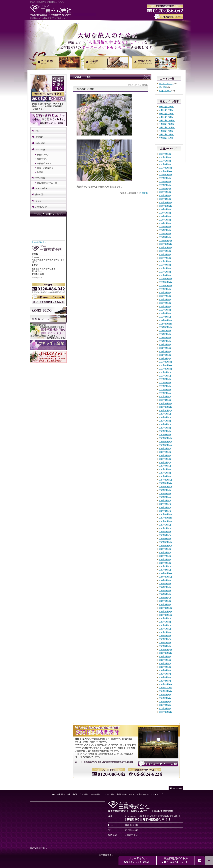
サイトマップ (157, 794)
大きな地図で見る (39, 242)
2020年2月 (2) (165, 396)
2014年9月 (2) (165, 580)
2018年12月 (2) (165, 438)
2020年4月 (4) (165, 390)
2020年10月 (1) (165, 369)
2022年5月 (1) (165, 303)
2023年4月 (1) (165, 265)
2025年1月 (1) (165, 199)
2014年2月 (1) (165, 601)
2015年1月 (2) (165, 570)
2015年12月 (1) (165, 542)
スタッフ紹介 (41, 188)
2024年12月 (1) (165, 202)
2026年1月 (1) (165, 164)
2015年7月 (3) (165, 556)
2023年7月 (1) (165, 258)
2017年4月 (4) (165, 504)
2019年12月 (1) (165, 403)
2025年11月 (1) (165, 171)
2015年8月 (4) (165, 552)
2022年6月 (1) (165, 299)
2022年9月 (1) (165, 289)
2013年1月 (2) (165, 646)
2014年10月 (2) (165, 577)
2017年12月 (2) (165, 480)
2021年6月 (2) (165, 341)
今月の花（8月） (166, 134)
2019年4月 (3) (165, 424)
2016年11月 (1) (165, 518)
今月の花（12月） (167, 120)
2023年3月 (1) (165, 268)
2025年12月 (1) (165, 168)
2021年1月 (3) (165, 358)
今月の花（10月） (167, 127)
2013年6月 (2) (165, 629)
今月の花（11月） (167, 124)
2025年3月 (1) (165, 192)
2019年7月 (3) (165, 417)
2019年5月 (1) (165, 421)
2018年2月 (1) (165, 473)
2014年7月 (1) (165, 584)
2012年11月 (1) (165, 653)
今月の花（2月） (166, 114)
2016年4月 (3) (165, 535)
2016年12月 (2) (165, 514)
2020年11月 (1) (165, 365)
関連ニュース (165, 91)
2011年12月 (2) (165, 684)
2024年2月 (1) (165, 234)
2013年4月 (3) (165, 636)
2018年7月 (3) (165, 455)
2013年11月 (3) (165, 611)
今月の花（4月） (166, 107)
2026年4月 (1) (165, 154)
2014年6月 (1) (165, 587)
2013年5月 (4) (165, 632)
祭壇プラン (42, 159)
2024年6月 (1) (165, 220)
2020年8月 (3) (165, 376)
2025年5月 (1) (165, 185)
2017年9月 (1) (165, 490)
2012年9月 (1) (165, 656)
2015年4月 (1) (165, 563)
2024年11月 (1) (165, 206)
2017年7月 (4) (165, 497)
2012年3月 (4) (165, 674)
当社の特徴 (40, 143)
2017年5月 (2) (165, 500)
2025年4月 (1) (165, 189)
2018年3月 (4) (165, 469)
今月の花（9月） (166, 131)
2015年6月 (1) (165, 559)
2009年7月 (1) (165, 708)
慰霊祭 (40, 172)
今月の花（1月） (166, 117)
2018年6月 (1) (165, 459)
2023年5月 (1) (165, 261)
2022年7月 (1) (165, 296)
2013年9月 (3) (165, 618)
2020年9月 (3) (165, 372)
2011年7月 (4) (165, 702)
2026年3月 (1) (165, 157)
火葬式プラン (43, 155)
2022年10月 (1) (165, 286)
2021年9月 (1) (165, 331)
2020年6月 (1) (165, 383)
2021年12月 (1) (165, 320)
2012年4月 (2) (165, 670)
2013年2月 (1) (165, 643)
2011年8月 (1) (165, 698)
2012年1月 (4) (165, 681)
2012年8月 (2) (165, 660)
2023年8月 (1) (165, 254)
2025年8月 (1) (165, 182)
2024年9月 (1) (165, 209)
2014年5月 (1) (165, 591)
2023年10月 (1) (165, 247)
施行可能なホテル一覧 (47, 183)
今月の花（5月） (166, 138)
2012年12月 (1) (165, 650)
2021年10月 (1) (165, 327)
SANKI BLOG (166, 84)
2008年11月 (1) (165, 712)
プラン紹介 (40, 149)
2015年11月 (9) (165, 546)
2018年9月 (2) (165, 448)
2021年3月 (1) (165, 351)
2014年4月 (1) (165, 594)
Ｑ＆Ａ (38, 201)
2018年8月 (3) (165, 452)
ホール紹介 (40, 178)
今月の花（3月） (166, 110)
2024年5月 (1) (165, 223)
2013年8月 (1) (165, 622)
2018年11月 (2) (165, 442)
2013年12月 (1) (165, 608)
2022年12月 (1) (165, 279)
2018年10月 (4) (165, 445)
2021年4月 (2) (165, 348)
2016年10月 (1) (165, 521)
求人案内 (163, 87)
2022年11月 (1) (165, 282)
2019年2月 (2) (165, 431)
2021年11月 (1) (165, 324)
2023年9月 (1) (165, 251)
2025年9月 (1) (165, 178)
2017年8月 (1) (165, 494)
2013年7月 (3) (165, 625)
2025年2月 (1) (165, 195)
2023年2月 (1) (165, 272)
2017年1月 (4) (165, 511)
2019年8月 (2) (165, 414)
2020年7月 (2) (165, 379)
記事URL (144, 193)
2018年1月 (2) (165, 476)
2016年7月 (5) (165, 532)
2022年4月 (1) (165, 306)
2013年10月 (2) (165, 615)
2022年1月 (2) (165, 317)
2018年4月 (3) (165, 466)
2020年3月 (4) (165, 393)
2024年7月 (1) (165, 216)
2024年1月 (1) (165, 237)
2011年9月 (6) (165, 695)
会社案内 (39, 137)
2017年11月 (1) (165, 483)
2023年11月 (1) (165, 244)
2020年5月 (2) (165, 386)
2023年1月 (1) (165, 275)
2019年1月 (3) (165, 435)
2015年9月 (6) (165, 549)
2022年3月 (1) (165, 310)
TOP (37, 131)
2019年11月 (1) (165, 407)
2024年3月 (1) (165, 230)
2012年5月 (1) (165, 667)
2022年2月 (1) (165, 313)
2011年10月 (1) (165, 691)
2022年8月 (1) (165, 292)
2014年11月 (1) (165, 573)
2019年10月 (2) (165, 410)
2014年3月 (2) (165, 598)
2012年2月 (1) (165, 677)
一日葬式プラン (44, 163)
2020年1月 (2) (165, 400)
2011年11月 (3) (165, 688)
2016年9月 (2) (165, 525)
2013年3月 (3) (165, 639)
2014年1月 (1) (165, 604)
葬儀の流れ (40, 194)
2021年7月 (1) (165, 338)
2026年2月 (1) (165, 161)
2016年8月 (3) (165, 528)
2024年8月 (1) (165, 213)
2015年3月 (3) (165, 566)
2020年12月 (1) (165, 362)
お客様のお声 (41, 207)
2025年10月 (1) (165, 175)
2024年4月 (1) (165, 227)
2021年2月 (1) (165, 355)
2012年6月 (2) (165, 663)
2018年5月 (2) (165, 462)
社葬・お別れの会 (45, 168)
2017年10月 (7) (165, 487)
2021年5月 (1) (165, 344)
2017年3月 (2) (165, 507)
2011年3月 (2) (165, 705)
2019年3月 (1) (165, 428)
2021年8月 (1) (165, 334)
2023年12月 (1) (165, 241)
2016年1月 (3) (165, 539)
